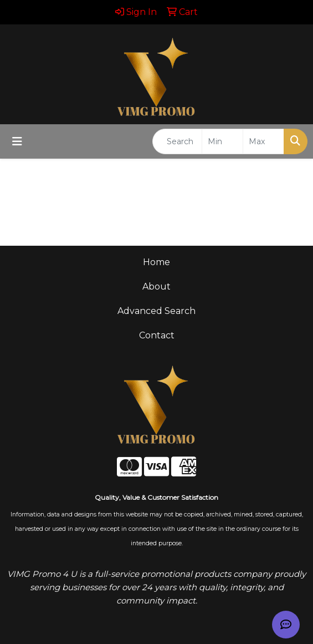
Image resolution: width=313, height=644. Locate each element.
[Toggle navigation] (17, 141)
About (156, 286)
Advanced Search (156, 311)
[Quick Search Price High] (263, 141)
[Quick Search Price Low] (222, 141)
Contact (157, 335)
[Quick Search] (177, 141)
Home (156, 262)
